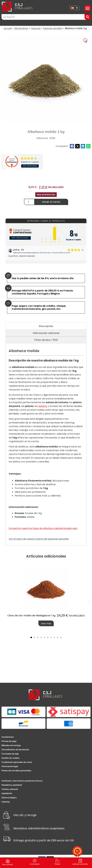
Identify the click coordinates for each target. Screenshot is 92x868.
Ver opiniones (30, 166)
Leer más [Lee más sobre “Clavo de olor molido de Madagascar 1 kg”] (46, 626)
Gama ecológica (9, 800)
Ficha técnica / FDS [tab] (46, 343)
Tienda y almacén (10, 792)
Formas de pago (9, 744)
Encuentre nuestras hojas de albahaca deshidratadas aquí (43, 531)
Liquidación (7, 796)
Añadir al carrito (51, 202)
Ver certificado (20, 238)
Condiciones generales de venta (17, 765)
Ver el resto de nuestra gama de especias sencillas (39, 542)
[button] (72, 146)
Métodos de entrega (11, 748)
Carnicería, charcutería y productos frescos (22, 783)
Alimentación (21, 28)
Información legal (10, 769)
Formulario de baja (10, 756)
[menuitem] (74, 8)
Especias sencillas (53, 28)
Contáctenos (8, 740)
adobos (43, 409)
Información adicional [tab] (46, 336)
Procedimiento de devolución (15, 752)
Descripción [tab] (46, 329)
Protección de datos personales (16, 773)
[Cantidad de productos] (29, 202)
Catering (6, 804)
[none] (74, 8)
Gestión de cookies (11, 761)
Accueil (8, 28)
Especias (36, 28)
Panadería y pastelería (12, 788)
